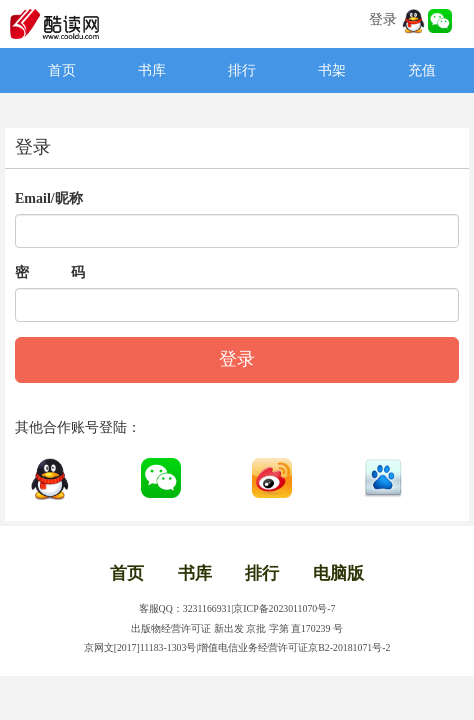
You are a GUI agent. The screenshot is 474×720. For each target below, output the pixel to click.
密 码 (50, 272)
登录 (383, 19)
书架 (332, 70)
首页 (62, 70)
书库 (152, 70)
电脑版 (338, 573)
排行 (242, 70)
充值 (422, 70)
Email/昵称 (49, 198)
